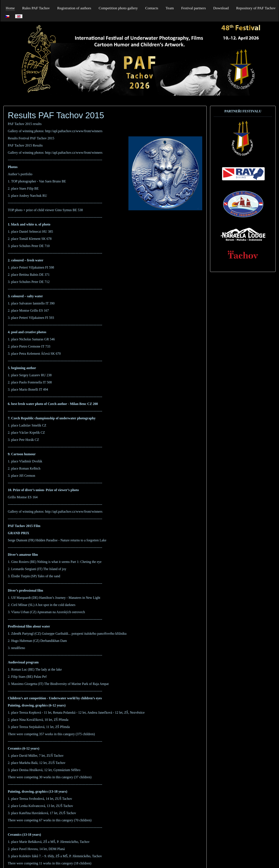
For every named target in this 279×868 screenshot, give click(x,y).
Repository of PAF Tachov (256, 8)
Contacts (152, 8)
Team (170, 8)
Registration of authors (74, 8)
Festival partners (193, 8)
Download (221, 8)
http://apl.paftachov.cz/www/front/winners (74, 131)
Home (10, 8)
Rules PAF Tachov (36, 8)
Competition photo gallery (118, 8)
